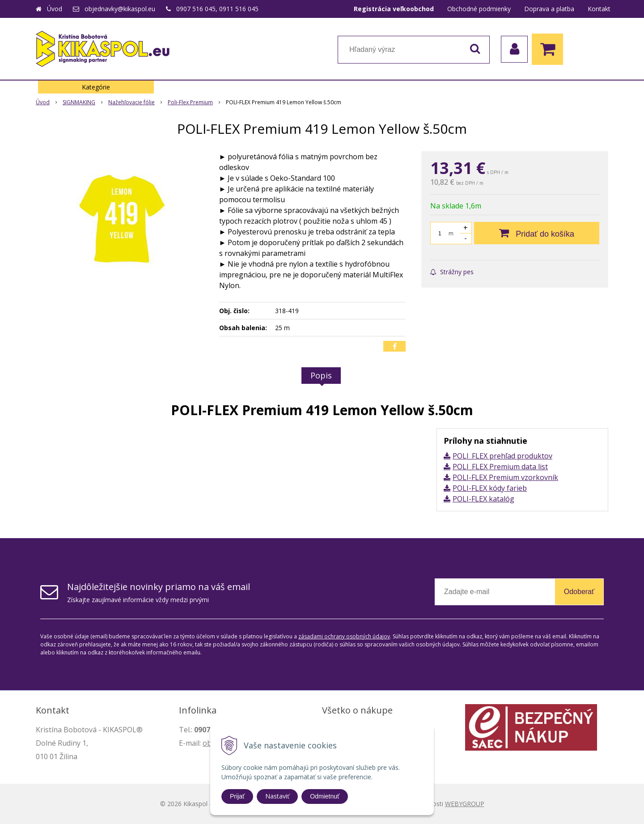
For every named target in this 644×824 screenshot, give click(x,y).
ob (207, 743)
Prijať (237, 796)
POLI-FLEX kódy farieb (490, 488)
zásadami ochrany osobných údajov (344, 636)
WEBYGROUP (465, 804)
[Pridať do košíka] (537, 233)
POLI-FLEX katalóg (483, 499)
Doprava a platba (549, 9)
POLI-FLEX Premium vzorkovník (505, 477)
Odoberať (579, 592)
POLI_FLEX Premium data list (500, 467)
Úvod (55, 9)
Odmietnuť (325, 796)
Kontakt (599, 9)
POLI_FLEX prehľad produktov (502, 456)
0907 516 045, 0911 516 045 (217, 9)
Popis (321, 375)
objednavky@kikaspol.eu (120, 9)
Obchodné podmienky (479, 9)
